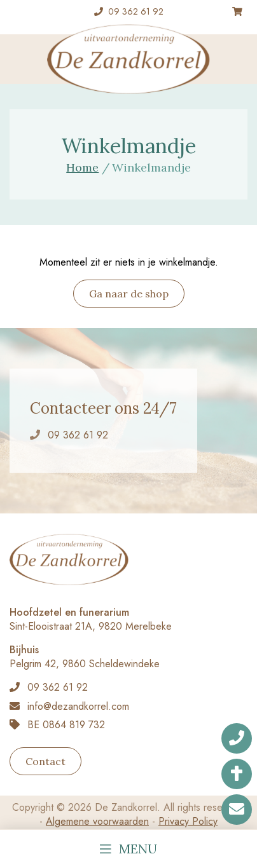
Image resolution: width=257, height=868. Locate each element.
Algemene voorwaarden (97, 821)
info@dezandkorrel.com (78, 706)
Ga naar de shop (129, 294)
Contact (45, 761)
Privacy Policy (188, 821)
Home (82, 167)
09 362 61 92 (136, 11)
